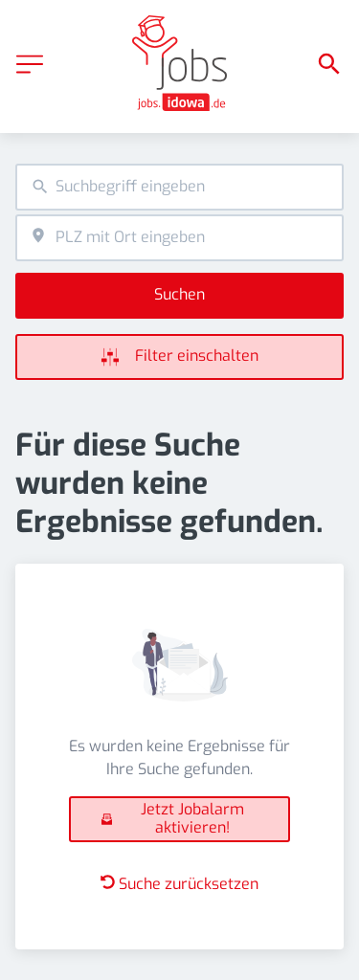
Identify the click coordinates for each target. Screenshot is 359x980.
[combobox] (179, 187)
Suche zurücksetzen (179, 884)
